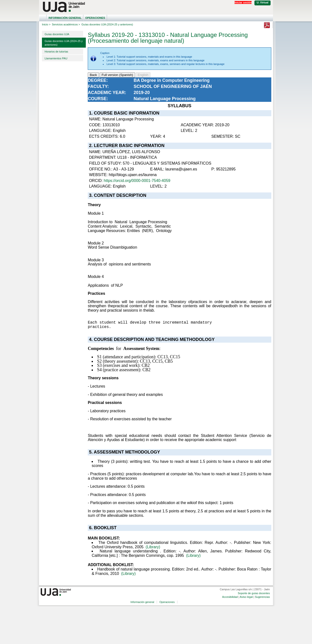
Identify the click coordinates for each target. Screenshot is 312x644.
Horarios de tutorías (56, 52)
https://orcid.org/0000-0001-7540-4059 (137, 181)
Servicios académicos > (66, 24)
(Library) (153, 547)
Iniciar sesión (243, 2)
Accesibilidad (230, 597)
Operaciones (95, 18)
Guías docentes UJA (57, 34)
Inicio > (46, 24)
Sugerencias (262, 597)
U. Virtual (263, 2)
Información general (65, 18)
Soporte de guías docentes (254, 593)
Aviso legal (246, 597)
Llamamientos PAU (56, 58)
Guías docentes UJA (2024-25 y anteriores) (64, 43)
